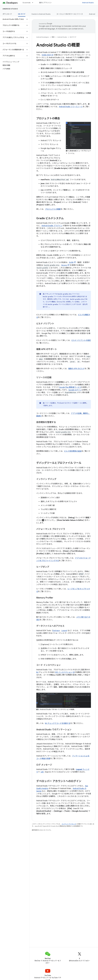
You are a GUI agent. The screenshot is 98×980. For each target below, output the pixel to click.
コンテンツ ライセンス (69, 824)
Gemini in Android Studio (41, 14)
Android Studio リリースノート (71, 107)
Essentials (27, 3)
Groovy (64, 265)
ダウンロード (7, 14)
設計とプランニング (46, 3)
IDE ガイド (73, 37)
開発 (53, 37)
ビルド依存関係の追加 (73, 451)
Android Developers (43, 37)
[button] (13, 19)
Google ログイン (75, 390)
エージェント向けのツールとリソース (70, 14)
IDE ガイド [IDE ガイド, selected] (22, 14)
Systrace (56, 631)
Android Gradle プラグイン (52, 226)
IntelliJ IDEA (46, 55)
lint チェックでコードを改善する (58, 723)
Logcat (64, 631)
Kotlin (71, 262)
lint (37, 672)
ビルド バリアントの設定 (81, 340)
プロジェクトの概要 (53, 209)
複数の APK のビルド (76, 369)
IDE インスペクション (64, 672)
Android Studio (88, 3)
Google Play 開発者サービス (70, 387)
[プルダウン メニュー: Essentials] (34, 3)
